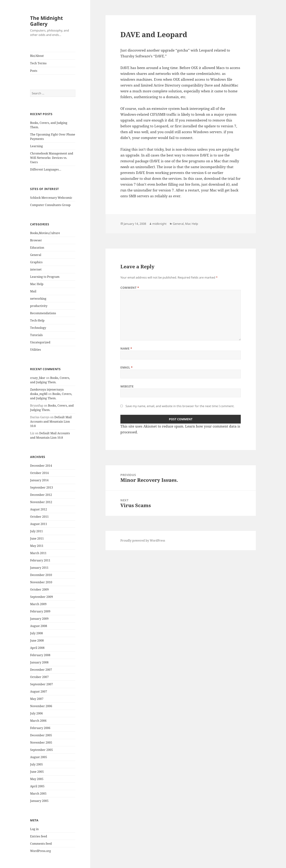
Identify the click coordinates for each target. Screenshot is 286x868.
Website (127, 386)
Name (126, 348)
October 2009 (39, 589)
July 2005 (36, 764)
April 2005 (37, 786)
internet (36, 269)
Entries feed (39, 836)
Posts (34, 71)
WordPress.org (40, 851)
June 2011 (37, 538)
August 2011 (39, 524)
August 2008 (39, 626)
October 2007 (39, 677)
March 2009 (38, 604)
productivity (39, 306)
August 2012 (39, 509)
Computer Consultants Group (50, 205)
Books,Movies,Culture (45, 233)
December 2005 (41, 735)
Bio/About (37, 56)
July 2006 (36, 713)
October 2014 (39, 473)
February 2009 (40, 611)
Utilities (35, 350)
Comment (130, 288)
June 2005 (37, 772)
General (36, 255)
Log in (34, 829)
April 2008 (37, 648)
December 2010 (41, 575)
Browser (36, 240)
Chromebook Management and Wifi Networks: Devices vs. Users (52, 158)
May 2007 (37, 699)
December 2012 (41, 495)
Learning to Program (45, 277)
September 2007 (41, 684)
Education (37, 248)
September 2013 (41, 487)
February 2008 (40, 655)
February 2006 (40, 728)
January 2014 (39, 480)
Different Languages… (46, 169)
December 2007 (41, 670)
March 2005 (38, 793)
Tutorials (36, 335)
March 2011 (38, 553)
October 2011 (39, 517)
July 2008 (36, 633)
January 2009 (39, 619)
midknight (159, 224)
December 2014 (41, 466)
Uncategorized (40, 342)
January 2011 (39, 568)
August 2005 (39, 757)
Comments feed (41, 844)
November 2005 (41, 742)
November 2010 (41, 582)
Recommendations (43, 313)
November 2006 (41, 706)
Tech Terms (38, 63)
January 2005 (39, 801)
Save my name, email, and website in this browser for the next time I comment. (180, 406)
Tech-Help (37, 320)
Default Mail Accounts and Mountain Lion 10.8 (51, 422)
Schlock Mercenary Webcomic (51, 198)
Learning (36, 146)
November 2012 (41, 502)
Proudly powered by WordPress (143, 540)
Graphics (36, 262)
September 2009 (41, 597)
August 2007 (39, 691)
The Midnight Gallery (47, 21)
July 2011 (36, 531)
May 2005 (37, 779)
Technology (38, 328)
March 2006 (38, 721)
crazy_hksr (38, 378)
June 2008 (37, 640)
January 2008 (39, 662)
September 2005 (41, 750)
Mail (33, 291)
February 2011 (40, 560)
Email (126, 367)
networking (38, 299)
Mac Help (37, 284)
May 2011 (37, 546)
